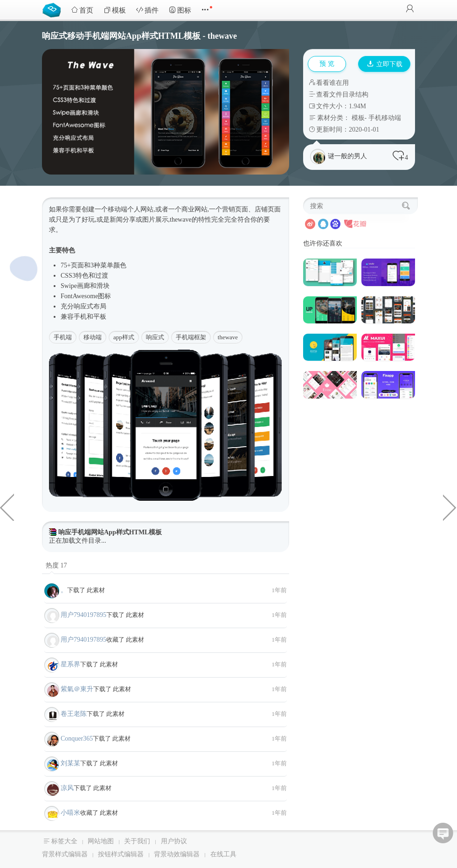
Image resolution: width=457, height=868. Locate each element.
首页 (82, 10)
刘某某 (70, 763)
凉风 (67, 788)
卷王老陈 (74, 714)
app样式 (124, 337)
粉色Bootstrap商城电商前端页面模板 (450, 507)
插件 (147, 10)
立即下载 (385, 64)
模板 (115, 10)
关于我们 (137, 841)
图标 (180, 10)
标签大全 (64, 841)
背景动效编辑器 (177, 854)
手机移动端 (385, 118)
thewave (228, 337)
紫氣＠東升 (77, 689)
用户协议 (174, 841)
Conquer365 (77, 738)
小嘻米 (70, 813)
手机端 (63, 337)
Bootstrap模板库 (54, 9)
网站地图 (101, 841)
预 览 (327, 64)
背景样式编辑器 (65, 854)
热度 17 (56, 565)
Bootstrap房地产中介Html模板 (7, 507)
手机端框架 (191, 337)
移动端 (93, 337)
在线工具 (223, 854)
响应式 (83, 306)
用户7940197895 (83, 615)
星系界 (70, 664)
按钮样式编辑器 (121, 854)
